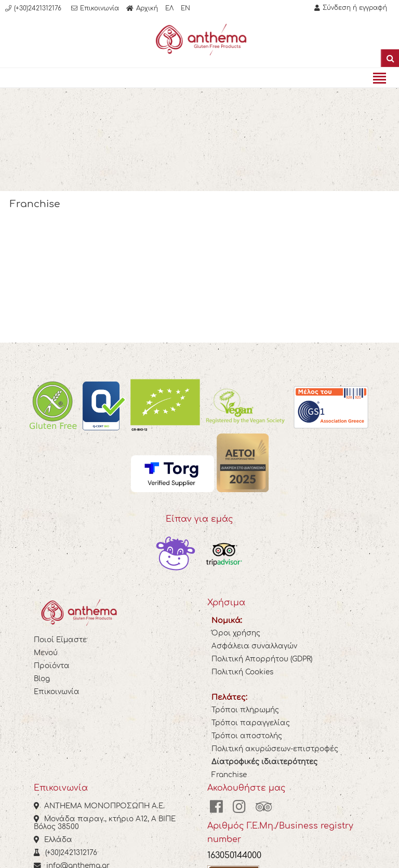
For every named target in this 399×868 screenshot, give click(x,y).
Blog (42, 679)
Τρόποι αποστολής (247, 736)
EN (185, 8)
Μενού (46, 653)
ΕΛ (169, 8)
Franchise (229, 775)
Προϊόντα (52, 666)
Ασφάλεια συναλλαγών (254, 646)
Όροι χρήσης (236, 633)
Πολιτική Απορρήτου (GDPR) (262, 659)
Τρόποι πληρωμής (245, 710)
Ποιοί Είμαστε (60, 640)
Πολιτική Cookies (242, 672)
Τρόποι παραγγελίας (251, 723)
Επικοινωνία (57, 692)
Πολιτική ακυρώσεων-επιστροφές (275, 749)
